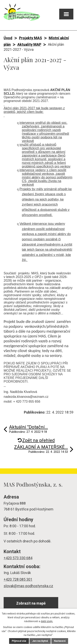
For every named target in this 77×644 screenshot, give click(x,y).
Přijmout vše (19, 641)
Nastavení (60, 641)
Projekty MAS (31, 38)
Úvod (8, 38)
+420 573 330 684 (18, 558)
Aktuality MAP (29, 44)
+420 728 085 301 (18, 579)
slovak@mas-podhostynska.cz (28, 586)
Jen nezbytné (40, 641)
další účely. (47, 621)
